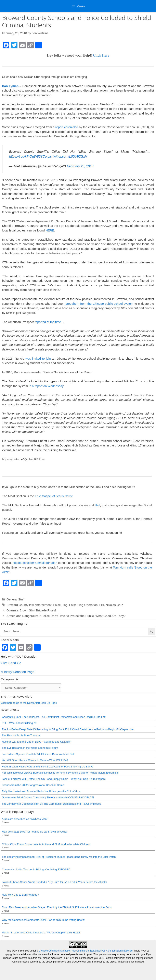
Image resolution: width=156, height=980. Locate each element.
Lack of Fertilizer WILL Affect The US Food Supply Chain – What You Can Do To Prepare (54, 779)
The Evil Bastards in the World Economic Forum (30, 748)
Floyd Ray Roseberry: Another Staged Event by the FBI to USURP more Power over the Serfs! (57, 907)
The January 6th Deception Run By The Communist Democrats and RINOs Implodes (51, 804)
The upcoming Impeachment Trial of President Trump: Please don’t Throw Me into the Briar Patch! (59, 857)
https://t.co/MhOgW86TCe (28, 157)
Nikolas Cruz (114, 605)
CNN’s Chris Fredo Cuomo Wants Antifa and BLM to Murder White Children (46, 844)
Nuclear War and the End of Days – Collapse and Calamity (36, 742)
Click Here (101, 55)
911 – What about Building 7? (19, 723)
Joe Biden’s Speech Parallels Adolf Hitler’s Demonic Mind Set (38, 754)
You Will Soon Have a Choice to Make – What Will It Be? (35, 760)
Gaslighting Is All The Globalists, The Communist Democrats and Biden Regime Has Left (54, 717)
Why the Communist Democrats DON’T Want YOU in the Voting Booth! (43, 920)
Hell (97, 505)
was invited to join (37, 358)
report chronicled (67, 127)
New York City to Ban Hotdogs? (20, 895)
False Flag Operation (83, 605)
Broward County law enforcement (29, 605)
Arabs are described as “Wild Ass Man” (25, 819)
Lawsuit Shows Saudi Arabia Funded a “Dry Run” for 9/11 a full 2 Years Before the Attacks (54, 882)
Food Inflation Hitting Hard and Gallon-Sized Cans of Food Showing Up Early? (48, 767)
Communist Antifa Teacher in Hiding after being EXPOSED (36, 869)
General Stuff (15, 599)
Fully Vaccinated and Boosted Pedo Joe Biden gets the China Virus (41, 791)
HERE (50, 230)
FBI (102, 605)
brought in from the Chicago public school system (99, 304)
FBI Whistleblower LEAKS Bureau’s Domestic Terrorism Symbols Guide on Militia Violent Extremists (60, 773)
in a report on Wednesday (46, 386)
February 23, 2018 (80, 166)
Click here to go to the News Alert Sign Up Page (29, 703)
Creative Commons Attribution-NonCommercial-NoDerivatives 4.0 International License (86, 951)
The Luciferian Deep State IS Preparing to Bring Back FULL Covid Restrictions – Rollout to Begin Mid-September (68, 729)
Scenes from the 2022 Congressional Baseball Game (33, 785)
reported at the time (48, 322)
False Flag (60, 605)
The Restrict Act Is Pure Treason (21, 735)
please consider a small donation (35, 563)
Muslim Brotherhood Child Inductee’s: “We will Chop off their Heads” (42, 933)
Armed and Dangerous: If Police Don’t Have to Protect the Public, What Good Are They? (66, 616)
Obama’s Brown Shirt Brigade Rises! (31, 610)
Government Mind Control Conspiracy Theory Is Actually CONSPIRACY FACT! (48, 797)
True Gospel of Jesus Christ (54, 496)
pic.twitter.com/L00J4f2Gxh (67, 157)
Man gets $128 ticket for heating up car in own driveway (34, 832)
